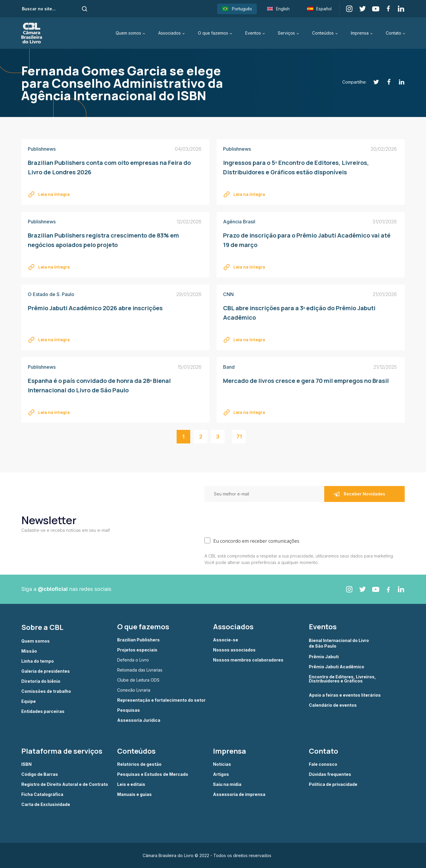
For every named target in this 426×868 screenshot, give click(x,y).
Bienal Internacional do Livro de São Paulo (339, 643)
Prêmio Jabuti (324, 657)
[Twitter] (373, 82)
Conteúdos (323, 33)
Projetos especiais (137, 650)
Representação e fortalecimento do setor (161, 700)
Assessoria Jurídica (139, 720)
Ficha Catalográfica (42, 794)
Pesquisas (129, 710)
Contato (393, 33)
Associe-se (226, 640)
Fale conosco (323, 764)
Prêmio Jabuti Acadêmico (337, 667)
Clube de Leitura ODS (138, 680)
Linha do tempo (38, 661)
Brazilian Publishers (138, 640)
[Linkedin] (398, 82)
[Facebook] (386, 82)
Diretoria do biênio (41, 681)
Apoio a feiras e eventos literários (345, 695)
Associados (170, 33)
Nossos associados (234, 650)
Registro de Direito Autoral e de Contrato (65, 784)
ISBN (26, 764)
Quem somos (128, 33)
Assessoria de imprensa (239, 794)
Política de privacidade (333, 784)
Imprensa (360, 33)
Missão (29, 651)
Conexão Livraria (134, 690)
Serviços (286, 33)
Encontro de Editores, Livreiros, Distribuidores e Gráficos (342, 679)
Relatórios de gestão (139, 764)
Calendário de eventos (333, 705)
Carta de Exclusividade (46, 804)
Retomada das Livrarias (140, 670)
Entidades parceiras (43, 711)
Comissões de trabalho (46, 691)
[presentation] (249, 518)
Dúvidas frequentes (330, 774)
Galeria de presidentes (46, 671)
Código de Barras (40, 774)
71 (239, 437)
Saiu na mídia (227, 784)
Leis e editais (131, 784)
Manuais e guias (134, 794)
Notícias (222, 764)
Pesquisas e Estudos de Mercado (153, 774)
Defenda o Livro (133, 660)
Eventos (253, 33)
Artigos (221, 774)
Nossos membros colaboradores (248, 660)
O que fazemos (213, 33)
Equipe (29, 701)
